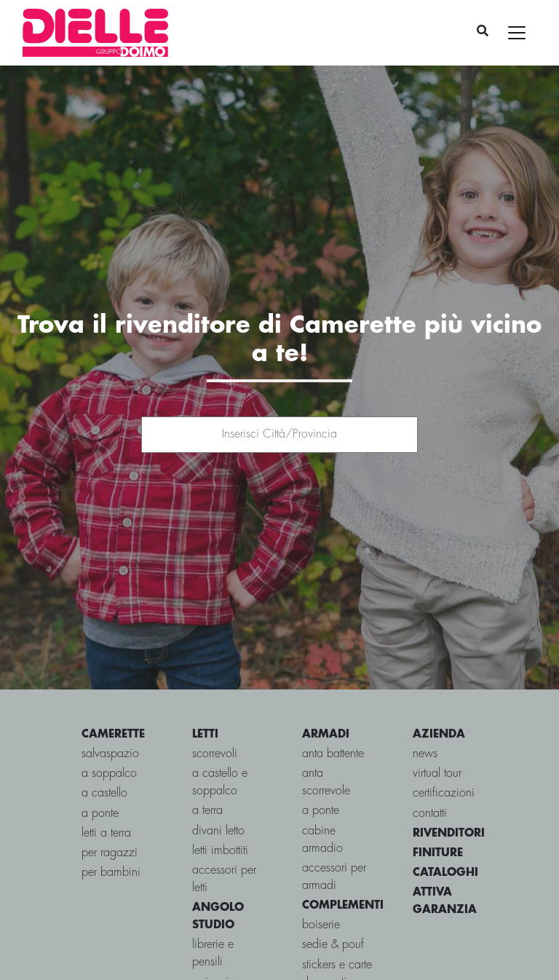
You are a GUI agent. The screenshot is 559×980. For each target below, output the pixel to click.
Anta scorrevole (326, 744)
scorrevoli (215, 715)
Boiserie (321, 886)
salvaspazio (110, 715)
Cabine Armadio (322, 801)
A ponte (321, 772)
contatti (430, 775)
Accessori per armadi (334, 838)
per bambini (111, 834)
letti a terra (106, 795)
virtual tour (437, 735)
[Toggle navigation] (517, 33)
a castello (104, 755)
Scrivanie (213, 944)
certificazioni (444, 755)
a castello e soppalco (220, 744)
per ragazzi (110, 814)
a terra (207, 772)
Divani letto (218, 793)
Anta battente (333, 715)
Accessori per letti (224, 841)
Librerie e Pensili (213, 915)
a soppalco (109, 735)
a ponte (100, 775)
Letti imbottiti (220, 812)
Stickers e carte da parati (337, 935)
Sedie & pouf (333, 906)
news (425, 715)
